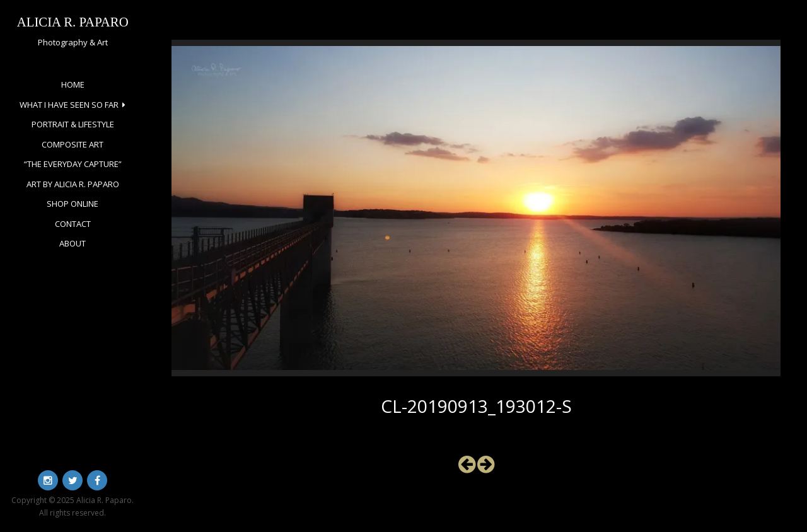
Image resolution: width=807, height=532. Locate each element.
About (73, 243)
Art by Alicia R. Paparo (73, 184)
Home (73, 84)
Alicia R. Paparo (73, 22)
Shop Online (73, 204)
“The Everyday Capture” (73, 164)
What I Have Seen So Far (69, 105)
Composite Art (73, 144)
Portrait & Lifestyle (73, 124)
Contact (73, 224)
